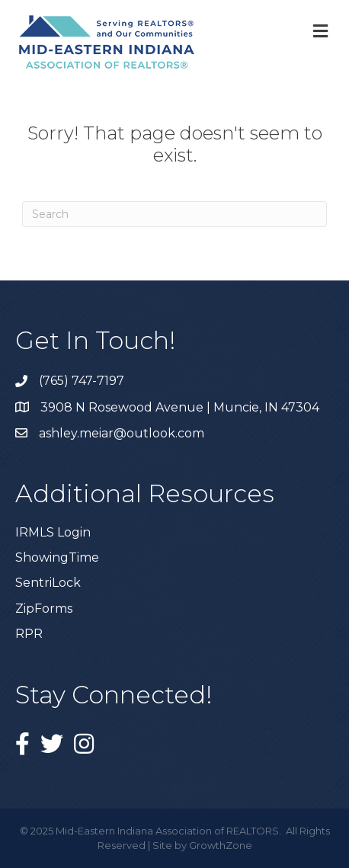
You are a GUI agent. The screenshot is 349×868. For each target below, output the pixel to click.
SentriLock (48, 583)
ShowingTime (57, 557)
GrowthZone (221, 845)
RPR (29, 634)
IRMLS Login (53, 532)
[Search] (174, 214)
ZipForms (44, 609)
